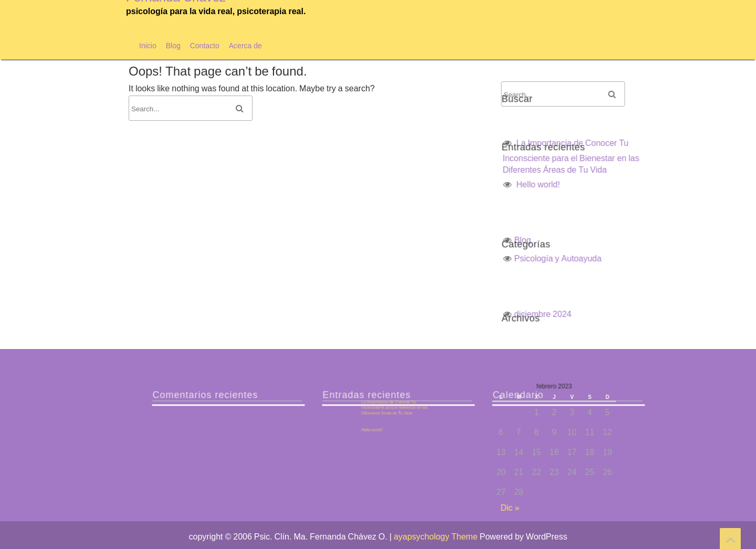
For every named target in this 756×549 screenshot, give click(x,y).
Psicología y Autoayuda (629, 258)
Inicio (148, 45)
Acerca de (245, 45)
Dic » (582, 508)
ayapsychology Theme (437, 536)
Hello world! (610, 184)
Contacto (205, 45)
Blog (173, 45)
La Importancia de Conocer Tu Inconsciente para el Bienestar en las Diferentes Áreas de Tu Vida (643, 156)
